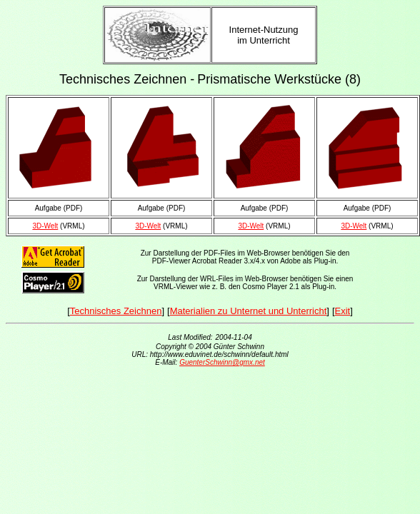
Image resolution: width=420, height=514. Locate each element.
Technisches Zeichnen (116, 311)
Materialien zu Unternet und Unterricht (249, 311)
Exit (343, 311)
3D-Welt (45, 226)
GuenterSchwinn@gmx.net (222, 362)
